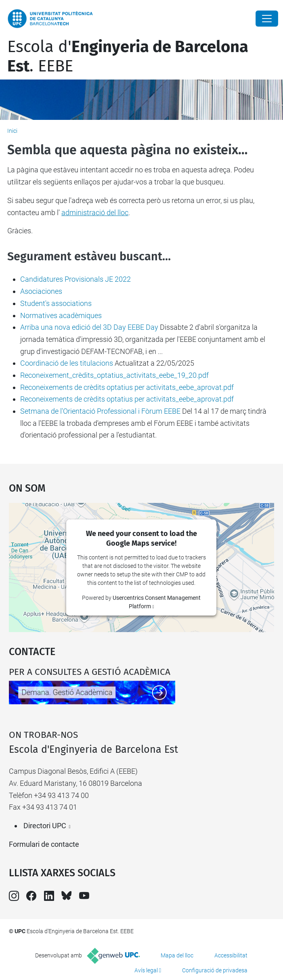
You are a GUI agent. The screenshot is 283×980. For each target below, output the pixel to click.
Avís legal (146, 970)
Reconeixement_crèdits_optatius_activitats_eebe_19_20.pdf (114, 375)
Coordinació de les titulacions (67, 363)
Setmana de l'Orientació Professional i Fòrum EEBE (100, 411)
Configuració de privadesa (215, 970)
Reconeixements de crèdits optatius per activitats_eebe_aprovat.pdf (127, 387)
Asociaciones (41, 291)
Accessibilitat (231, 955)
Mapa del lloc (177, 955)
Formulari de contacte (44, 844)
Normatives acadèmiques (61, 315)
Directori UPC (45, 826)
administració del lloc (95, 213)
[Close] (267, 19)
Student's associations (56, 303)
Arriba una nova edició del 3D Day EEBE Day (89, 327)
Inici (12, 131)
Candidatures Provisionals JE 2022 (75, 279)
